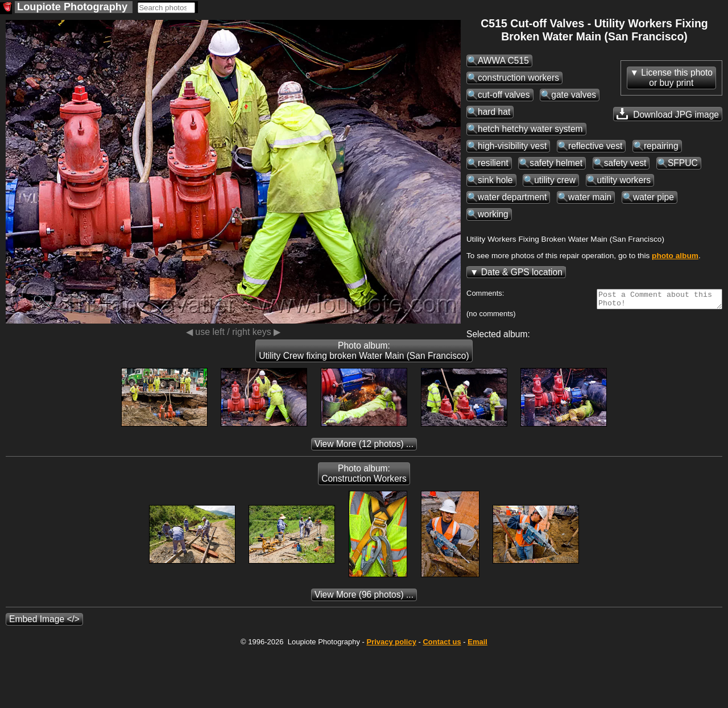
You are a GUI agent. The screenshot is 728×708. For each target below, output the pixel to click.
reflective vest (595, 146)
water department (512, 197)
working (493, 214)
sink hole (495, 180)
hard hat (494, 112)
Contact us (442, 645)
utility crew (555, 180)
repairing (661, 146)
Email (477, 645)
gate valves (574, 95)
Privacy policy (391, 645)
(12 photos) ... (364, 447)
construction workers (518, 78)
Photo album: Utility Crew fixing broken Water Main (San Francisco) (364, 354)
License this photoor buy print (677, 78)
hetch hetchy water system (530, 129)
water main (590, 197)
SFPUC (683, 163)
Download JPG (668, 114)
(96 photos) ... (364, 598)
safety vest (625, 163)
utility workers (624, 180)
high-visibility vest (512, 146)
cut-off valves (504, 95)
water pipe (653, 197)
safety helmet (556, 163)
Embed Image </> (44, 622)
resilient (493, 163)
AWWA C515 (503, 61)
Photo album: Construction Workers (364, 477)
